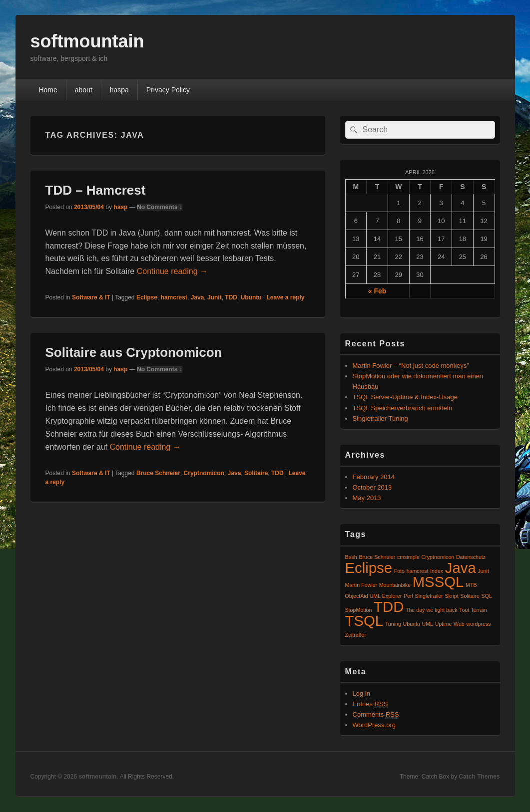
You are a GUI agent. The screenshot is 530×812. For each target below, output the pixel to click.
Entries (370, 704)
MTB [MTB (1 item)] (471, 585)
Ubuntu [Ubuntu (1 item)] (412, 624)
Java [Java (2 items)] (461, 568)
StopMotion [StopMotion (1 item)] (359, 610)
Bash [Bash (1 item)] (351, 557)
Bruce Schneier (158, 473)
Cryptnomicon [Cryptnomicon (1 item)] (438, 557)
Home (48, 90)
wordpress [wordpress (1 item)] (478, 624)
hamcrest (174, 297)
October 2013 (372, 487)
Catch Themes (479, 777)
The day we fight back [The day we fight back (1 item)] (432, 610)
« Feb (377, 291)
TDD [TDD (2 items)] (389, 607)
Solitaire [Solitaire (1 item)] (470, 596)
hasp (120, 207)
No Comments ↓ (160, 207)
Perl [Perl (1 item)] (408, 596)
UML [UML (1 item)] (428, 624)
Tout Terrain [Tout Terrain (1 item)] (473, 610)
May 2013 (367, 498)
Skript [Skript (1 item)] (452, 596)
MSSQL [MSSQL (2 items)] (438, 582)
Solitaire (256, 473)
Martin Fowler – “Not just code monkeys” (411, 366)
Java (198, 297)
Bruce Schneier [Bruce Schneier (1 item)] (377, 557)
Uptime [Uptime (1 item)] (444, 624)
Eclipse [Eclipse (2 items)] (369, 568)
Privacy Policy (168, 90)
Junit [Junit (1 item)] (483, 571)
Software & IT (91, 297)
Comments (376, 715)
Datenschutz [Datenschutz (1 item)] (471, 557)
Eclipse (147, 297)
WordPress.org (374, 725)
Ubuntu (251, 297)
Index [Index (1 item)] (437, 571)
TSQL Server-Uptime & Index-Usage (405, 397)
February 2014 (374, 477)
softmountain (87, 41)
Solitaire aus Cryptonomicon (134, 352)
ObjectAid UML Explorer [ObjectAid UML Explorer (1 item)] (374, 596)
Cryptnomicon (204, 473)
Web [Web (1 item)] (459, 624)
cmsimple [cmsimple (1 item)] (408, 557)
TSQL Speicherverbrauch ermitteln (403, 408)
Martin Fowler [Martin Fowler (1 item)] (361, 585)
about (84, 90)
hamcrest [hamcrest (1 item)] (418, 571)
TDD (231, 297)
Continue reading (172, 271)
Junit (215, 297)
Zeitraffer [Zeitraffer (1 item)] (356, 635)
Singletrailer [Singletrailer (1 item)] (429, 596)
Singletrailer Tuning (380, 418)
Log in (361, 693)
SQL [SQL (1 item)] (487, 596)
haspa (119, 90)
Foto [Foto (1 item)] (399, 571)
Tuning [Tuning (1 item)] (393, 624)
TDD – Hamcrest (96, 190)
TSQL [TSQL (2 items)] (364, 621)
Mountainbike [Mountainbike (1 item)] (395, 585)
